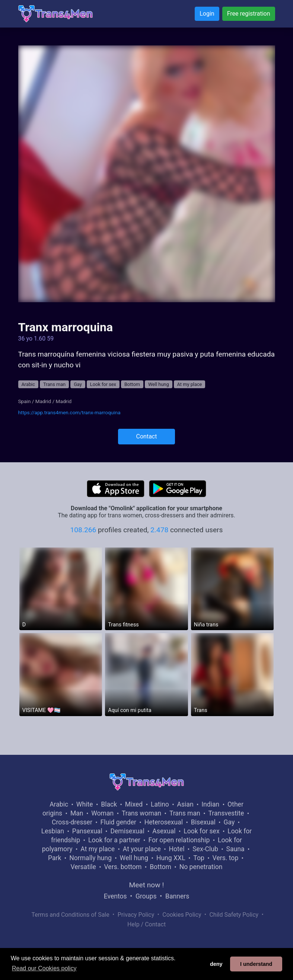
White (85, 804)
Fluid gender (118, 822)
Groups (146, 896)
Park (55, 858)
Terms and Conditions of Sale (70, 915)
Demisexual (127, 831)
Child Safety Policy (234, 915)
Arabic (28, 384)
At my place (190, 384)
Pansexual (87, 831)
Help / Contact (146, 924)
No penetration (201, 867)
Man (77, 813)
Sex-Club (205, 849)
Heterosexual (164, 822)
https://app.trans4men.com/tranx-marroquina (69, 412)
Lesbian (53, 831)
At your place (142, 849)
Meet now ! (147, 885)
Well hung (159, 384)
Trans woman (141, 813)
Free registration (249, 14)
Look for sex (103, 384)
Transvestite (226, 813)
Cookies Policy (182, 915)
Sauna (235, 849)
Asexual (164, 831)
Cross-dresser (72, 822)
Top (199, 858)
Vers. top (226, 858)
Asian (185, 804)
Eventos (115, 896)
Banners (177, 896)
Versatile (83, 867)
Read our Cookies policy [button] (44, 968)
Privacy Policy (136, 915)
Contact (147, 436)
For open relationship (179, 840)
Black (109, 804)
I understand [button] (256, 964)
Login (207, 14)
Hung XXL (171, 858)
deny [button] (216, 964)
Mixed (134, 804)
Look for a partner (114, 840)
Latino (160, 804)
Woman (102, 813)
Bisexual (203, 822)
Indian (210, 804)
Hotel (177, 849)
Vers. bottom (123, 867)
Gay (78, 384)
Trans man (54, 384)
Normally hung (90, 858)
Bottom (132, 384)
